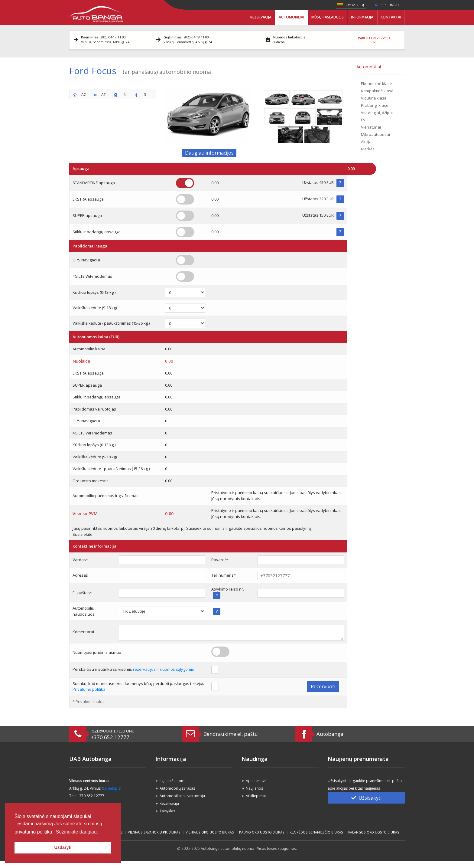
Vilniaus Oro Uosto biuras (210, 832)
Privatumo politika (89, 689)
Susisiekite (83, 534)
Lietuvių (351, 5)
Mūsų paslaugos (328, 17)
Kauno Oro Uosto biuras (262, 832)
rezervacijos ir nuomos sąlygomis (164, 669)
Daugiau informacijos (209, 153)
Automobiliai (291, 17)
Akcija (366, 142)
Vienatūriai (371, 127)
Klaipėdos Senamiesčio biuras (316, 832)
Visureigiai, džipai (377, 113)
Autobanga (330, 734)
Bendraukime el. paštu (231, 734)
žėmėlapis (112, 788)
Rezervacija (261, 17)
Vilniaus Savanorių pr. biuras (154, 832)
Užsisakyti (366, 798)
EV (363, 120)
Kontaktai (391, 17)
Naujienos (254, 788)
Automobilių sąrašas (177, 788)
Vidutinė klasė (374, 98)
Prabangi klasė (375, 105)
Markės (368, 149)
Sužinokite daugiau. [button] (77, 832)
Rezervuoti (323, 686)
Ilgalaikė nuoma (173, 781)
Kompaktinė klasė (377, 91)
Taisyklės (167, 811)
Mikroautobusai (375, 134)
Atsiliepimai (256, 796)
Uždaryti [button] (63, 847)
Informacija (362, 17)
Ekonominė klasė (376, 84)
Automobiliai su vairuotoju (182, 796)
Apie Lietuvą (256, 781)
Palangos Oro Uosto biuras (374, 832)
